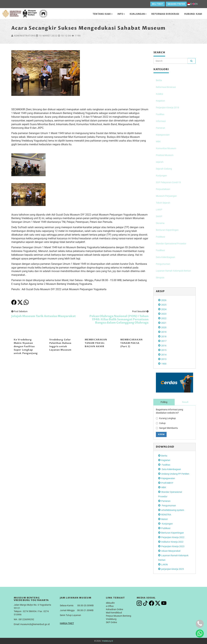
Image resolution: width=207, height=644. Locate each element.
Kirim (161, 434)
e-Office (110, 606)
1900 (164, 364)
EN (195, 4)
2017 (164, 341)
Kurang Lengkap (166, 418)
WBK (158, 142)
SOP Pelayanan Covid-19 (168, 182)
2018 (164, 336)
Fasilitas (160, 114)
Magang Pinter (176, 4)
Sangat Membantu (167, 428)
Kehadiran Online (114, 609)
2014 (164, 355)
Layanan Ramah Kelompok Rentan (173, 271)
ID (190, 4)
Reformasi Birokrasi (165, 14)
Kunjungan (138, 14)
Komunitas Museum (166, 148)
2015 (164, 350)
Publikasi (160, 237)
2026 (164, 300)
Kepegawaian (163, 135)
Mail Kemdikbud (114, 613)
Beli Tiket (158, 4)
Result (185, 402)
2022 (164, 318)
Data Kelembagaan (166, 257)
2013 (164, 359)
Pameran (161, 128)
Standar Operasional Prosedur (171, 244)
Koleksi (159, 94)
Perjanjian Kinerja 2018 (167, 108)
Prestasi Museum (165, 155)
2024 (164, 309)
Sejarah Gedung (164, 169)
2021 (164, 323)
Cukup (161, 423)
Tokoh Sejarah (163, 203)
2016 (164, 346)
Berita (159, 80)
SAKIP (159, 216)
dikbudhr (110, 603)
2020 (164, 327)
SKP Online (111, 622)
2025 (164, 305)
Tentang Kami (103, 14)
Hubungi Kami (193, 14)
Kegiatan (160, 101)
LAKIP (159, 210)
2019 (164, 332)
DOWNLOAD (165, 447)
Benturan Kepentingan (167, 230)
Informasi (161, 121)
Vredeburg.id (107, 641)
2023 (164, 314)
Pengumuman (163, 264)
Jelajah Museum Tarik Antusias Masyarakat (44, 316)
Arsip (160, 291)
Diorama (160, 223)
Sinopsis (160, 278)
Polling (164, 402)
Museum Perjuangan (166, 196)
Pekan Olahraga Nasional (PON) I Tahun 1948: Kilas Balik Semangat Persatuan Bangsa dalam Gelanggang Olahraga (119, 319)
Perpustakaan (163, 189)
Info (121, 14)
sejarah (160, 162)
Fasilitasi (160, 250)
